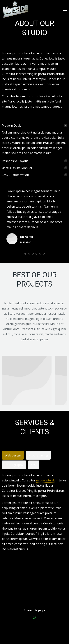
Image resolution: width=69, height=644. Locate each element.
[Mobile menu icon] (65, 9)
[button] (25, 254)
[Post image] (27, 380)
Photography (14, 465)
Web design (13, 455)
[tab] (34, 125)
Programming (38, 455)
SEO (34, 465)
